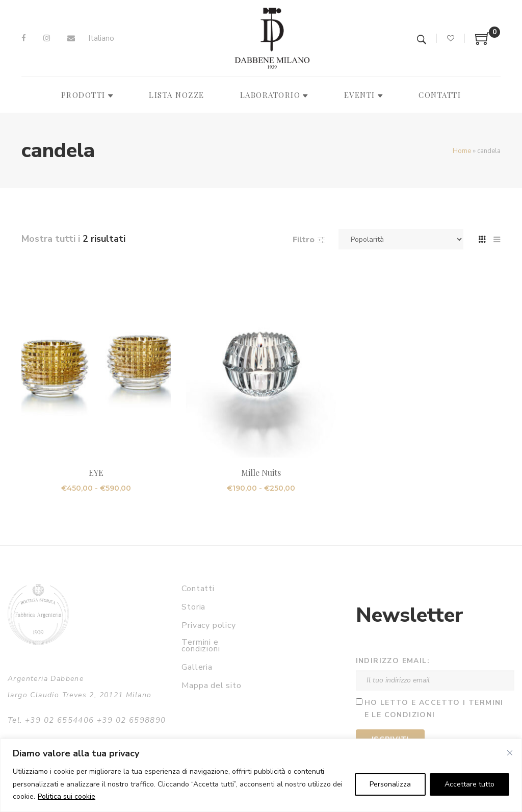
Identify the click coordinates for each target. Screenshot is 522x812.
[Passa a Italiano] (101, 39)
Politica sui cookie (67, 796)
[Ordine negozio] (401, 239)
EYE (96, 473)
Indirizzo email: (393, 661)
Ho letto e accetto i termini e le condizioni (434, 709)
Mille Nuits (261, 473)
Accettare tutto (469, 784)
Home (462, 151)
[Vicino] (510, 753)
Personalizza (390, 784)
